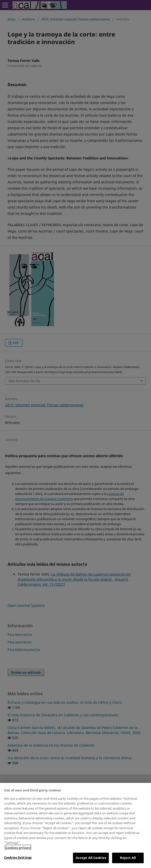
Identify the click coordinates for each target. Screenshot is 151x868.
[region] (75, 825)
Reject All (128, 858)
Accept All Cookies (91, 858)
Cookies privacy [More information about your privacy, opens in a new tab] (18, 848)
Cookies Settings (18, 857)
